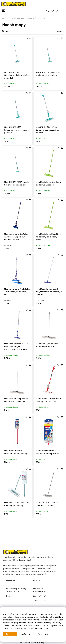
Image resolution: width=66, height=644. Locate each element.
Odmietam (42, 634)
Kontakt (10, 596)
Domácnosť (6, 18)
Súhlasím (10, 634)
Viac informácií (41, 628)
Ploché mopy (40, 18)
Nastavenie (26, 634)
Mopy (30, 18)
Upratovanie (19, 18)
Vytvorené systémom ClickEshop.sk (33, 643)
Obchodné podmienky (16, 589)
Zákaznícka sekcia (14, 591)
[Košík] (63, 11)
